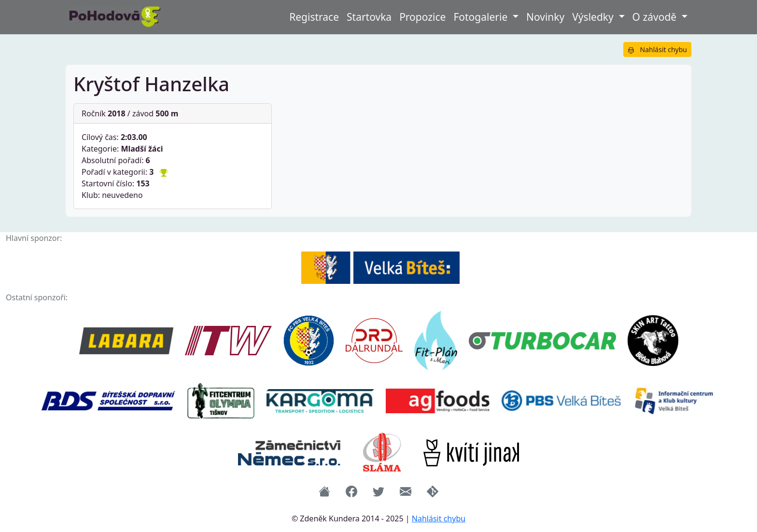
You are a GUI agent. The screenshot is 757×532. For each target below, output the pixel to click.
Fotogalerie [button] (482, 17)
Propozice (422, 17)
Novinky (545, 17)
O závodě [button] (656, 17)
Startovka (369, 17)
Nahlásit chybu (657, 49)
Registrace (314, 17)
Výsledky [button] (594, 17)
